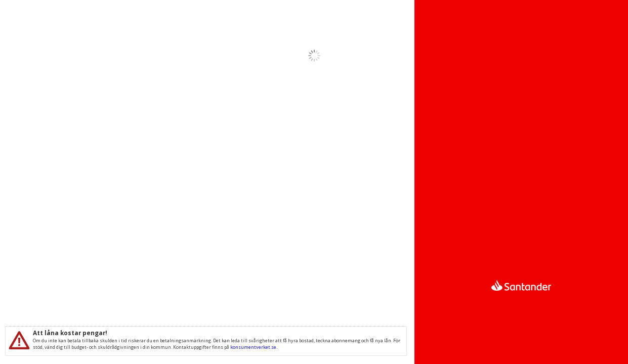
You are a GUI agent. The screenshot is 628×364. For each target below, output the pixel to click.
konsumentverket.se (253, 347)
